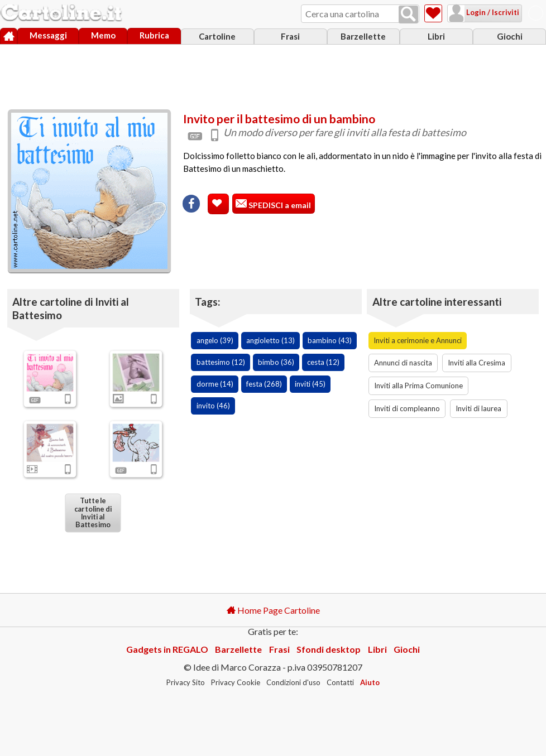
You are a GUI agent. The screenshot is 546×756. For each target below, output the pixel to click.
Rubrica (154, 35)
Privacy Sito (186, 682)
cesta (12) (323, 362)
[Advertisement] (273, 74)
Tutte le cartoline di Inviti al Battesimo (93, 512)
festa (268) (264, 384)
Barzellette (363, 36)
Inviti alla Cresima (476, 363)
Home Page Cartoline (273, 610)
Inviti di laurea (478, 408)
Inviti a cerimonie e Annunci (418, 340)
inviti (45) (310, 384)
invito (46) (213, 406)
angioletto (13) (270, 340)
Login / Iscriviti (492, 12)
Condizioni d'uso (293, 682)
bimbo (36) (276, 362)
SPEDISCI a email (279, 205)
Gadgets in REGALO (167, 649)
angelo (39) (215, 340)
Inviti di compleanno (407, 408)
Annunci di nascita (403, 363)
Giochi (510, 36)
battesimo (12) (221, 362)
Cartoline (217, 36)
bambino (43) (330, 340)
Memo (103, 35)
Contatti (340, 682)
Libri (436, 36)
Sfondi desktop (329, 649)
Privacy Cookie (236, 682)
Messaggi (48, 35)
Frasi (290, 36)
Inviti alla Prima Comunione (418, 386)
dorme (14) (215, 384)
